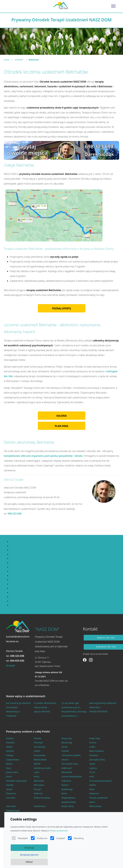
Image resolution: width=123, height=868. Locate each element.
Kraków (10, 738)
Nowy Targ (94, 738)
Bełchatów (39, 781)
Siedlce (93, 785)
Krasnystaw (40, 755)
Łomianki (11, 798)
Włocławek (67, 772)
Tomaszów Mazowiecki (100, 781)
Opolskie (64, 571)
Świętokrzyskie (64, 593)
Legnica (93, 768)
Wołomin (38, 793)
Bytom (9, 764)
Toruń (92, 772)
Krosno (93, 743)
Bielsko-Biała (40, 760)
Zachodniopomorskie (64, 605)
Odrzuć (29, 862)
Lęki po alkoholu (42, 711)
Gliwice (65, 760)
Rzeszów (10, 743)
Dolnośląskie (64, 542)
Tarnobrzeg (40, 747)
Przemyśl (38, 743)
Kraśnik (65, 751)
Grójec (9, 789)
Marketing (76, 838)
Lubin (37, 772)
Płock (92, 789)
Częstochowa (13, 760)
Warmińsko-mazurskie (65, 597)
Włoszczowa (95, 806)
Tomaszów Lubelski (71, 755)
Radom (65, 785)
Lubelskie (64, 550)
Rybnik (37, 764)
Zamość (10, 751)
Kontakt (10, 666)
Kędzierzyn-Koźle (42, 768)
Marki (64, 793)
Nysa (9, 768)
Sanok (65, 747)
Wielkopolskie (64, 601)
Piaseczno (11, 793)
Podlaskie (64, 580)
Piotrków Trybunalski (16, 781)
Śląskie (65, 588)
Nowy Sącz (67, 738)
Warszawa (39, 785)
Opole (92, 764)
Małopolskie (64, 563)
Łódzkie (64, 559)
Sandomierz (40, 806)
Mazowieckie (64, 567)
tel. (15, 656)
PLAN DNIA (62, 426)
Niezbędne (20, 838)
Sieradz (10, 785)
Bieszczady (67, 743)
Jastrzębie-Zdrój (97, 760)
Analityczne (39, 838)
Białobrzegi (67, 789)
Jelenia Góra (12, 772)
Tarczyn (38, 789)
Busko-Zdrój (68, 806)
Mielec (9, 747)
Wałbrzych (67, 768)
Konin (9, 776)
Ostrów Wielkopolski (72, 776)
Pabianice (66, 781)
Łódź (92, 776)
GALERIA (62, 416)
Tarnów (37, 738)
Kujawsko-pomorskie (65, 546)
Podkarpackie (64, 576)
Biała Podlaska (96, 751)
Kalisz (37, 776)
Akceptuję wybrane (29, 855)
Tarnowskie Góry (70, 764)
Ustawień (58, 838)
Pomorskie (64, 584)
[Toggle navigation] (113, 6)
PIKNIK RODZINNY (98, 711)
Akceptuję (29, 848)
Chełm (37, 751)
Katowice (94, 755)
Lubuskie (64, 554)
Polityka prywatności (59, 831)
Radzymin (94, 793)
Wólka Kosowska (42, 798)
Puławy (10, 755)
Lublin (92, 747)
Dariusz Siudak (14, 651)
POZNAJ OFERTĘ (62, 308)
